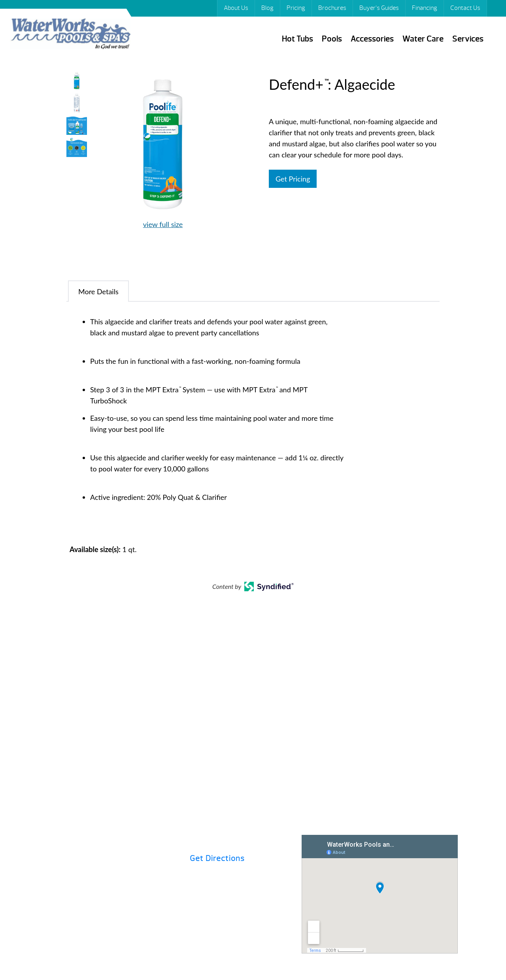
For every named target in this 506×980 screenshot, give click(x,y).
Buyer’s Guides (379, 8)
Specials (383, 735)
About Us (236, 8)
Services (468, 39)
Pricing (296, 8)
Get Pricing (293, 179)
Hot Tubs (297, 39)
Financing (425, 8)
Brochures (332, 8)
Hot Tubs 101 (279, 735)
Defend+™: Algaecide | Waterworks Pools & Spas (70, 35)
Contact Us (465, 8)
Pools (332, 39)
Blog (267, 8)
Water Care (423, 39)
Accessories (372, 39)
